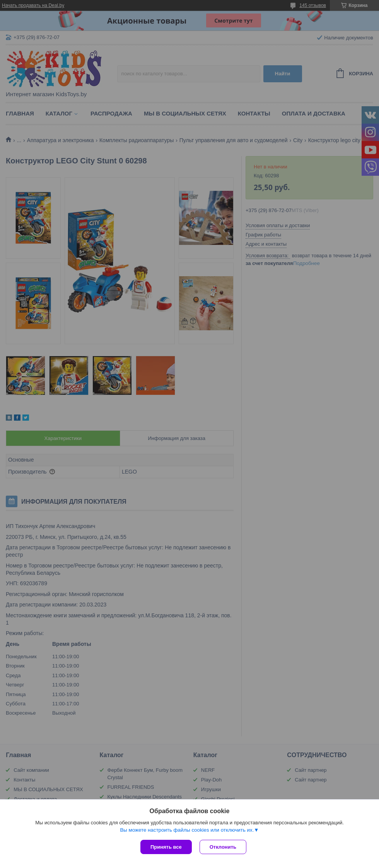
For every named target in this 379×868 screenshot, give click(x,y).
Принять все (166, 847)
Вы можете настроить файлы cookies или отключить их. (187, 830)
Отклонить (223, 847)
